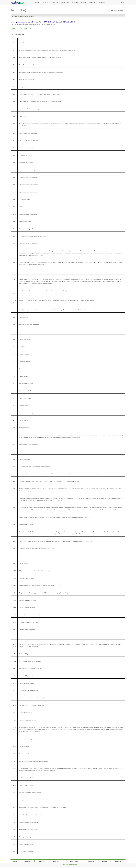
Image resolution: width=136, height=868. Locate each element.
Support (84, 3)
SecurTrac (55, 3)
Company (37, 3)
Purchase (75, 3)
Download (92, 3)
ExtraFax (46, 3)
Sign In (122, 3)
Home (15, 861)
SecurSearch (65, 3)
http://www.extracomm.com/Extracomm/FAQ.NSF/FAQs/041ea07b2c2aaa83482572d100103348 (45, 22)
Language (102, 3)
